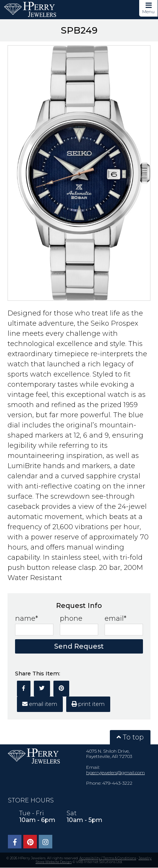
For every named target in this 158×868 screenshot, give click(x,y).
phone (71, 618)
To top (130, 737)
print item (88, 704)
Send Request (79, 646)
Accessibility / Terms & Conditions (108, 858)
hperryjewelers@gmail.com (115, 772)
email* (115, 618)
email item (40, 704)
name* (27, 618)
